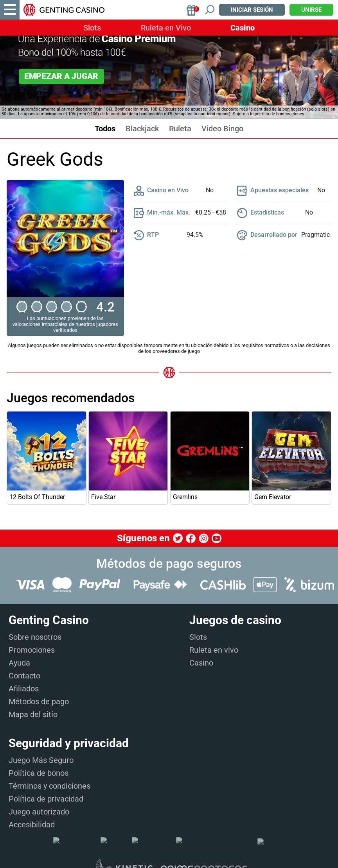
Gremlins (185, 497)
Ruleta (180, 129)
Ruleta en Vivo (166, 28)
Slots (92, 28)
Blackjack (142, 129)
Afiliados (24, 689)
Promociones (32, 650)
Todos (105, 129)
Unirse (311, 10)
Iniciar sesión (252, 10)
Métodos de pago (39, 702)
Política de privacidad (46, 799)
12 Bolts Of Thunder (37, 497)
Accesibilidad (32, 825)
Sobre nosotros (35, 637)
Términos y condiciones (49, 786)
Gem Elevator (273, 497)
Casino (243, 28)
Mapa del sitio (33, 714)
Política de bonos (39, 773)
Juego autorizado (39, 812)
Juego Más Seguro (41, 760)
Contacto (24, 676)
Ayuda (19, 663)
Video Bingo (222, 129)
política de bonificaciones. (280, 114)
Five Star (103, 497)
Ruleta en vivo (214, 650)
